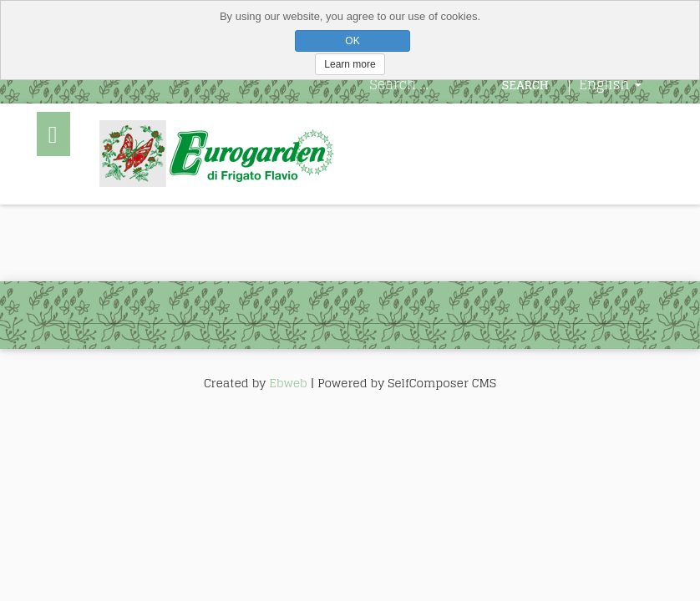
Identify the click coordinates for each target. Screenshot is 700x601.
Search (525, 85)
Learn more (350, 64)
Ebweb (288, 383)
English (610, 84)
